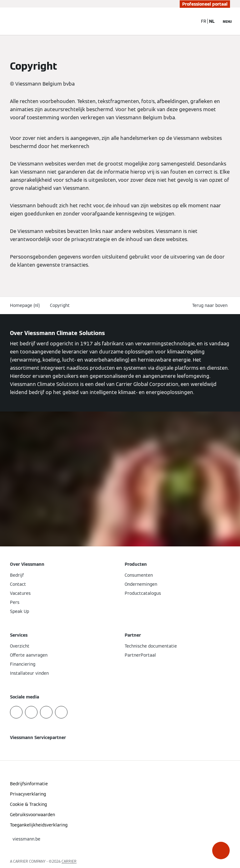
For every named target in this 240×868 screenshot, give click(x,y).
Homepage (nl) (25, 305)
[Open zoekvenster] (190, 21)
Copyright (60, 305)
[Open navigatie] (227, 21)
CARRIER (69, 861)
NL (212, 21)
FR (204, 21)
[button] (221, 851)
